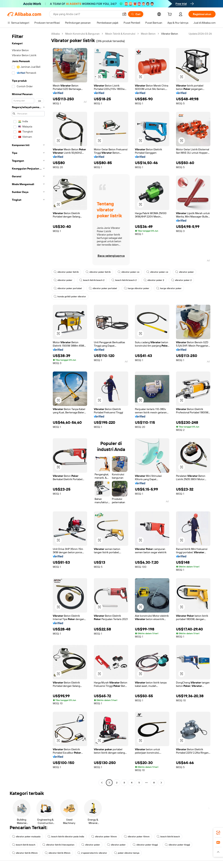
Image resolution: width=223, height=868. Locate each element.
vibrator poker (185, 272)
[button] (124, 14)
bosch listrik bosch (168, 837)
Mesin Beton (148, 34)
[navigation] (28, 409)
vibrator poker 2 (154, 280)
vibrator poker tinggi (145, 845)
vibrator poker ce (129, 272)
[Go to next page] (161, 783)
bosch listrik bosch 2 (92, 280)
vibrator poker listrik (66, 272)
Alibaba (55, 34)
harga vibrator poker (137, 288)
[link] (218, 833)
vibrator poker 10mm (104, 837)
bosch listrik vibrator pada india (66, 837)
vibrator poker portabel (68, 288)
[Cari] (136, 14)
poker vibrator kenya (127, 853)
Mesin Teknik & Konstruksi (120, 34)
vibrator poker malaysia (26, 837)
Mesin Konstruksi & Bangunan (82, 34)
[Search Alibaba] (86, 14)
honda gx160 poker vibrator (70, 297)
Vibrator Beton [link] (170, 34)
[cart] (170, 15)
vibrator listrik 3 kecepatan (58, 845)
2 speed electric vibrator (92, 853)
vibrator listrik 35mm (25, 853)
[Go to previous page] (102, 783)
